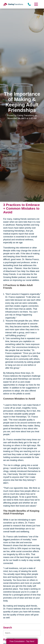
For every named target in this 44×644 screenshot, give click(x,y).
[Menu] (36, 4)
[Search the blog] (22, 633)
